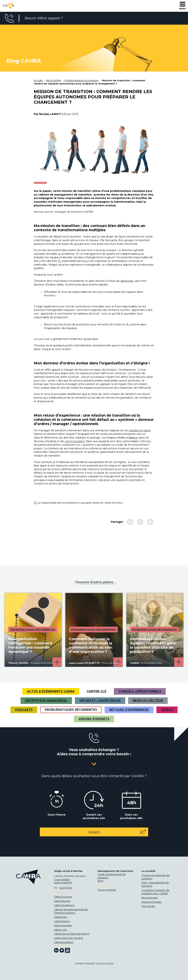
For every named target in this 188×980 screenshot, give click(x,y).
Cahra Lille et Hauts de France (72, 934)
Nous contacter (107, 890)
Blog (101, 881)
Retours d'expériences (129, 710)
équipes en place (140, 430)
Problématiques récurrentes (71, 710)
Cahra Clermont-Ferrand (68, 938)
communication (75, 441)
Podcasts (24, 710)
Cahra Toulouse (63, 897)
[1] (59, 261)
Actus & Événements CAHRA (51, 691)
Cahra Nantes (62, 921)
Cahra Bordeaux (64, 942)
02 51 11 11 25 (66, 888)
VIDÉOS (167, 710)
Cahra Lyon (60, 930)
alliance (133, 438)
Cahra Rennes (62, 901)
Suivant (117, 832)
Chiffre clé (96, 691)
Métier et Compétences (100, 701)
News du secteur (148, 701)
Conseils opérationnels (140, 691)
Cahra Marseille (63, 925)
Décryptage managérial (46, 701)
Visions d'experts (94, 719)
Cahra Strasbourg (64, 905)
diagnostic (127, 281)
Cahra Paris (60, 917)
